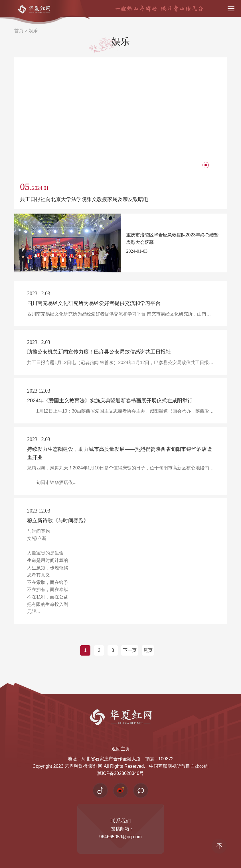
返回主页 (121, 749)
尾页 (148, 650)
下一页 (130, 650)
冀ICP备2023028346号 (121, 773)
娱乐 (33, 31)
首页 (19, 31)
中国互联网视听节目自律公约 (179, 766)
